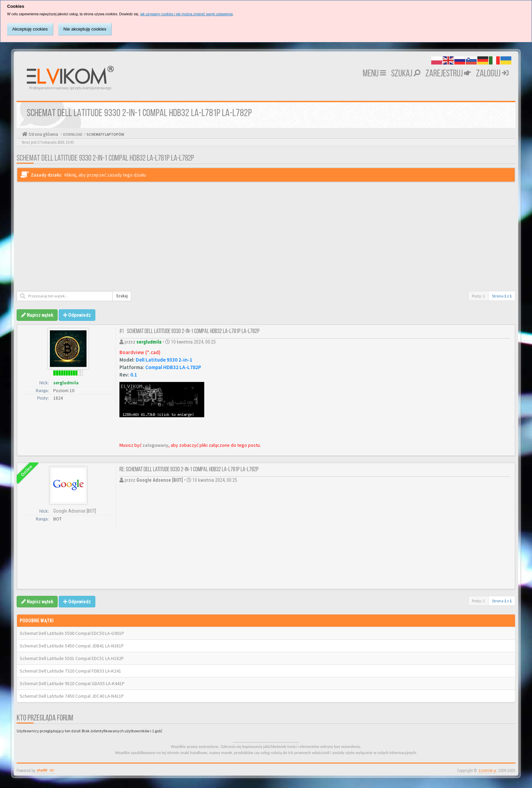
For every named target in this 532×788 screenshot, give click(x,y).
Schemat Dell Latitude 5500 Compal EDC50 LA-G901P (72, 633)
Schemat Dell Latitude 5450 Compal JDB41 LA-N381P (72, 646)
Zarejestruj (448, 74)
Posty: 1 (478, 296)
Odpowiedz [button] (77, 315)
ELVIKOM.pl (488, 771)
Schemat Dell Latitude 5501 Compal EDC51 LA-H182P (72, 658)
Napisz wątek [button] (37, 315)
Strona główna (43, 134)
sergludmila (66, 383)
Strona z (502, 296)
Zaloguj (492, 74)
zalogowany (155, 445)
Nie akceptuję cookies (85, 29)
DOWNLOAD (72, 134)
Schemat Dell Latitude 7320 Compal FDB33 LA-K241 (70, 671)
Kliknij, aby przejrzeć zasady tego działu (105, 175)
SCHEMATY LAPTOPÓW (105, 134)
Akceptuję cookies (30, 29)
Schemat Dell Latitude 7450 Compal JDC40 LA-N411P (72, 696)
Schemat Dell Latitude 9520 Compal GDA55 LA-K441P (72, 683)
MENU (374, 74)
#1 (122, 332)
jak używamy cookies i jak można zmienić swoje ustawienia (186, 14)
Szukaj (406, 74)
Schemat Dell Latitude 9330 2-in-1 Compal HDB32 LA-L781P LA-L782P (105, 159)
